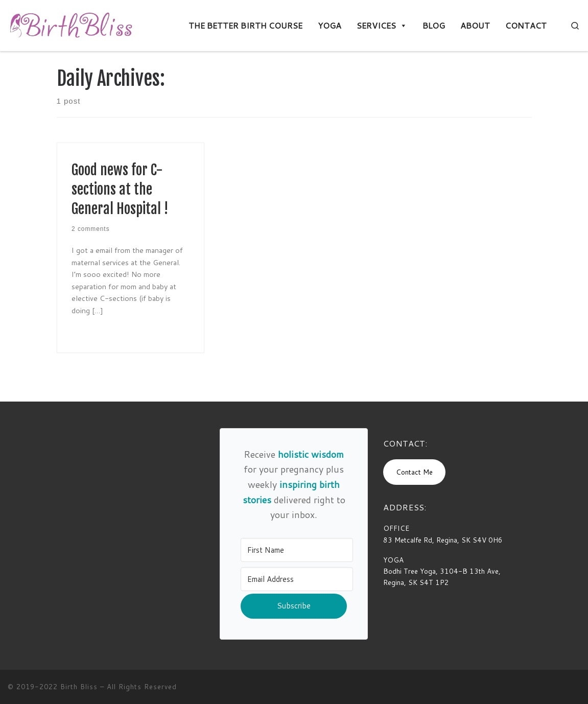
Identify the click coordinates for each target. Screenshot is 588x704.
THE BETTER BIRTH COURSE (245, 25)
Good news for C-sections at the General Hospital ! (120, 190)
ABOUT (475, 25)
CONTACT (526, 25)
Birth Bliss (79, 687)
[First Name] (297, 550)
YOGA (330, 25)
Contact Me (414, 472)
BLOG (434, 25)
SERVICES (382, 25)
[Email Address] (297, 579)
